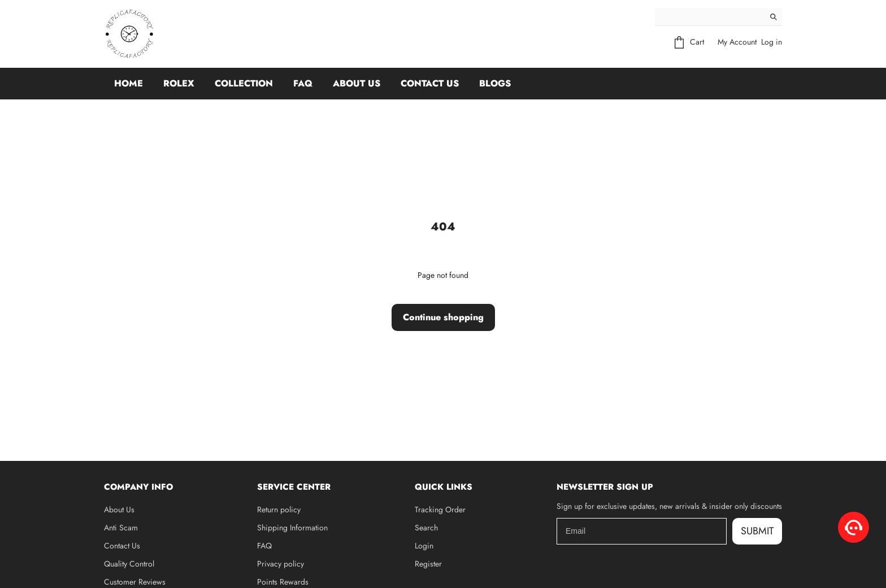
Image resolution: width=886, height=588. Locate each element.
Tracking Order (440, 509)
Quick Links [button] (444, 487)
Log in (772, 42)
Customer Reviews (135, 582)
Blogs (495, 83)
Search (426, 528)
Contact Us (430, 83)
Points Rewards (283, 582)
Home (129, 83)
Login (424, 546)
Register (428, 564)
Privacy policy (281, 564)
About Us (357, 83)
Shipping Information (292, 528)
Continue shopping (443, 317)
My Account (737, 42)
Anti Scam (121, 528)
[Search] (710, 17)
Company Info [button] (138, 487)
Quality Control (129, 564)
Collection (244, 83)
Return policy (279, 509)
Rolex (179, 83)
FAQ (303, 83)
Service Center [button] (294, 487)
